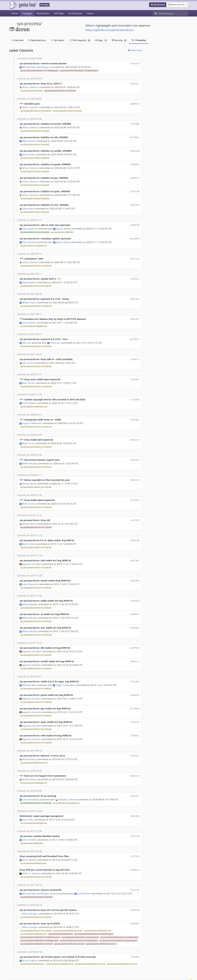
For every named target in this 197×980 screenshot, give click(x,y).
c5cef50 (135, 875)
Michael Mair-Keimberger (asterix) (40, 879)
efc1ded (135, 671)
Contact (184, 968)
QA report (57, 40)
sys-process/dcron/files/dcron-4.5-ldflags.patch (39, 70)
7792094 (135, 941)
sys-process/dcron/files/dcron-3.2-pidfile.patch (119, 922)
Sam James (28, 205)
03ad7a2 (135, 763)
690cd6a (135, 294)
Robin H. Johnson (31, 859)
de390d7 (135, 136)
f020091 (135, 908)
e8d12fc (135, 783)
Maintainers (43, 13)
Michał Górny (29, 476)
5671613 (135, 493)
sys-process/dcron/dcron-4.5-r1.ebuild (36, 519)
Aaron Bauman (30, 575)
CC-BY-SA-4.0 (77, 974)
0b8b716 (135, 433)
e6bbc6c (135, 684)
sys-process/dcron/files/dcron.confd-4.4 (37, 928)
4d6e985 (135, 803)
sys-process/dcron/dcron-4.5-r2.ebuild (60, 90)
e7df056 (135, 710)
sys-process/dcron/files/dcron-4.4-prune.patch (118, 925)
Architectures (75, 13)
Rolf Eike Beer (29, 674)
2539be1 (135, 724)
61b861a (135, 856)
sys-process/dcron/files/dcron (61, 919)
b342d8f (135, 572)
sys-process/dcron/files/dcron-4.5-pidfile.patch (79, 70)
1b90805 (135, 162)
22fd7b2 (135, 842)
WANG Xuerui (29, 298)
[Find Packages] (173, 13)
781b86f (135, 374)
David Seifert (29, 278)
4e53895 (135, 618)
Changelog (139, 40)
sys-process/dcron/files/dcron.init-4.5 (101, 928)
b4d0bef (135, 605)
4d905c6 (135, 176)
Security (119, 40)
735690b (135, 123)
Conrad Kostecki (31, 786)
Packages (27, 13)
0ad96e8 (135, 103)
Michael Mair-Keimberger (36, 67)
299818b (135, 222)
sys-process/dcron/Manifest (32, 90)
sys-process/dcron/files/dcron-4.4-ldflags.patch (39, 925)
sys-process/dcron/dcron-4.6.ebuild (67, 110)
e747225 (135, 512)
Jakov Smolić (29, 139)
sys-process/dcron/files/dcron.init (34, 400)
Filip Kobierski (30, 225)
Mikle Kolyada (30, 456)
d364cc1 (135, 651)
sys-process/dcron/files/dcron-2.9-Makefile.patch (40, 922)
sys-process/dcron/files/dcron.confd (68, 915)
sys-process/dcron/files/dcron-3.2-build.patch (80, 922)
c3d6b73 (135, 354)
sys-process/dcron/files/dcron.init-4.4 (69, 928)
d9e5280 (135, 532)
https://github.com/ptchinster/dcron (110, 30)
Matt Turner (29, 377)
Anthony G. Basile (67, 786)
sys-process (28, 23)
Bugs (101, 40)
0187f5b (135, 823)
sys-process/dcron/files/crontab (33, 849)
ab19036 (135, 235)
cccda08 (135, 393)
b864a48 (135, 149)
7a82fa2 (135, 275)
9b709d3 (135, 697)
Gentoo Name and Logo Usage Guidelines (110, 974)
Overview (17, 40)
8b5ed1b (135, 202)
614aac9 (135, 63)
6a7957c (135, 334)
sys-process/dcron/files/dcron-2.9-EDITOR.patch (94, 919)
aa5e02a (135, 592)
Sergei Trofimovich (32, 417)
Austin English (30, 945)
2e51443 (135, 453)
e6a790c (135, 552)
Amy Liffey (28, 806)
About (90, 13)
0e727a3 (135, 255)
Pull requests (80, 40)
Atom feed (135, 50)
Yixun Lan (55, 337)
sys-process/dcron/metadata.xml (34, 242)
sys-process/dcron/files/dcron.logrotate (36, 882)
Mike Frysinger (30, 899)
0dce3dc (135, 413)
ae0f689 (135, 638)
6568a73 (135, 473)
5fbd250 (135, 895)
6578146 (135, 189)
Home (15, 13)
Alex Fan (27, 337)
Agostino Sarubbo (32, 555)
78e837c (135, 743)
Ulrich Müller (29, 318)
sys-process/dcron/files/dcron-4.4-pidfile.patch (79, 925)
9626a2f (135, 83)
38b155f (135, 314)
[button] (158, 5)
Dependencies (37, 40)
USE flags (59, 13)
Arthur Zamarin (30, 87)
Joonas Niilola (63, 225)
